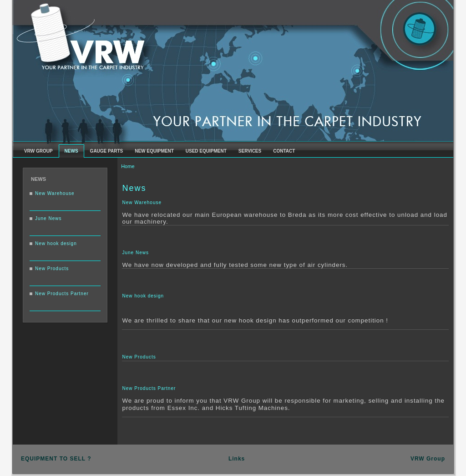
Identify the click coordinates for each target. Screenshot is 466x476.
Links (237, 459)
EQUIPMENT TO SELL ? (56, 459)
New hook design (56, 243)
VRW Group (428, 459)
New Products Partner (62, 294)
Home (128, 166)
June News (48, 218)
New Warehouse (55, 193)
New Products (52, 269)
